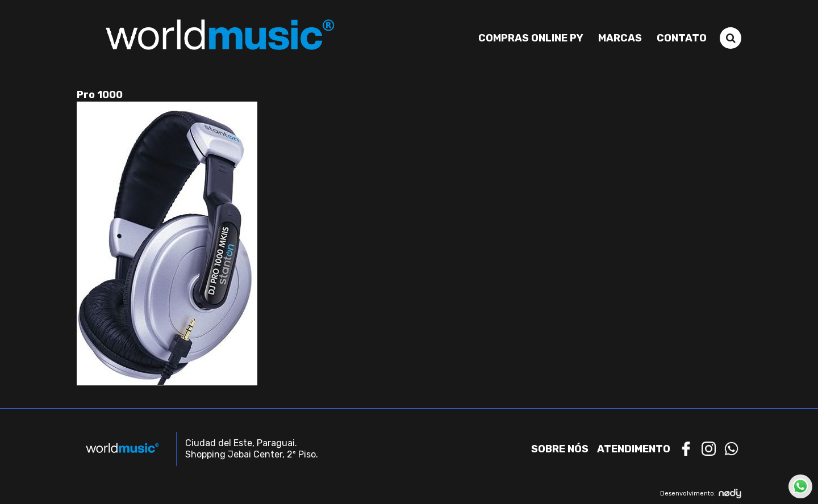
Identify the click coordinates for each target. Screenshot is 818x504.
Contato (682, 38)
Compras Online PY (531, 38)
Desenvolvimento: (701, 493)
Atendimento (634, 449)
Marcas (620, 38)
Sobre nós (560, 449)
